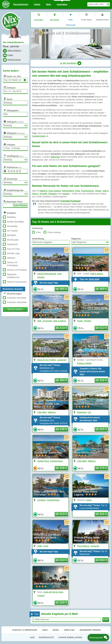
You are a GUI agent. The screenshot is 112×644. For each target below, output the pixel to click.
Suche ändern (15, 309)
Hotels (37, 4)
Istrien (89, 500)
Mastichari (82, 412)
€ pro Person (20, 205)
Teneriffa (43, 194)
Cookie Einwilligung (70, 637)
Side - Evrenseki (45, 321)
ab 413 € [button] (61, 514)
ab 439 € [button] (61, 468)
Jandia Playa (43, 461)
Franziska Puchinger (71, 201)
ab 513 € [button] (101, 328)
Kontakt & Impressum (24, 630)
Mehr (48, 4)
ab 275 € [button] (101, 468)
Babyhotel (55, 157)
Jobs (45, 630)
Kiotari (80, 321)
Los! (106, 619)
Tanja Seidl (94, 279)
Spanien (66, 194)
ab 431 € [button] (101, 514)
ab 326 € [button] (101, 380)
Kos (89, 412)
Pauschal (21, 4)
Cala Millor (42, 412)
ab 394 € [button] (61, 380)
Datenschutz (46, 637)
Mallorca (43, 191)
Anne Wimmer (11, 47)
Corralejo (41, 500)
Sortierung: (38, 228)
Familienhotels (39, 136)
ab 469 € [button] (101, 289)
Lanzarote (62, 360)
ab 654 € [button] (101, 560)
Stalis (40, 546)
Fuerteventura (87, 191)
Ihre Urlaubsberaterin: (14, 42)
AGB (32, 637)
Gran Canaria (55, 191)
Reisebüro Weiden (90, 630)
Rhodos (87, 321)
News (56, 630)
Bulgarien (53, 194)
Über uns (69, 630)
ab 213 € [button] (61, 328)
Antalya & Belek (84, 363)
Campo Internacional (47, 274)
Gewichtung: (38, 239)
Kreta (78, 191)
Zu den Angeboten (71, 63)
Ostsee (98, 191)
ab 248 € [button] (61, 429)
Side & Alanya (97, 274)
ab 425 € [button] (101, 429)
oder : (12, 76)
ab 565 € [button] (61, 289)
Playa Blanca (83, 546)
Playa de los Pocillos (47, 360)
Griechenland (68, 191)
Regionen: (76, 239)
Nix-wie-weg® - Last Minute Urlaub (11, 21)
